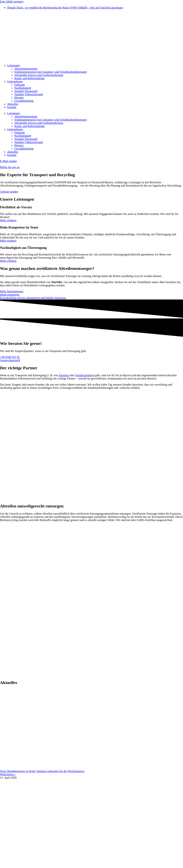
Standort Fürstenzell (26, 91)
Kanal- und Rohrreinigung (29, 78)
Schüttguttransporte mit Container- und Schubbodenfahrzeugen (50, 72)
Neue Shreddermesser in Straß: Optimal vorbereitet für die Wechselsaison (42, 771)
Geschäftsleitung (24, 101)
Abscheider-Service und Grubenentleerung (39, 75)
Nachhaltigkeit (23, 88)
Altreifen (64, 375)
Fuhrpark (20, 85)
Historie (19, 98)
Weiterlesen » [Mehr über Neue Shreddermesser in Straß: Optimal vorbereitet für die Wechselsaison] (8, 774)
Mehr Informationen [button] (12, 291)
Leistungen (13, 65)
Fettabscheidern (84, 375)
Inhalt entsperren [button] (10, 295)
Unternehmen (15, 81)
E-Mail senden (8, 161)
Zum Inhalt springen (12, 2)
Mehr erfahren (8, 220)
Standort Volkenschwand (29, 94)
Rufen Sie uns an (10, 167)
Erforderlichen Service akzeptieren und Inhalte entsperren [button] (33, 298)
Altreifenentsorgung (26, 69)
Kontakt (12, 107)
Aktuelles (13, 104)
